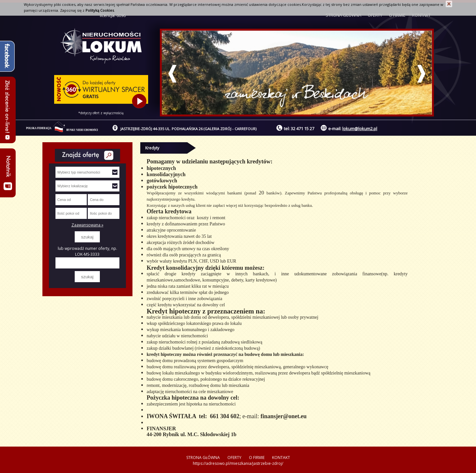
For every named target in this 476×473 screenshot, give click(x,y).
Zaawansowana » (87, 225)
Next (421, 74)
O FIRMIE (257, 458)
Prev (172, 74)
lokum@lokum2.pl (360, 129)
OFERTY (234, 458)
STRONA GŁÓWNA (203, 458)
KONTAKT (281, 458)
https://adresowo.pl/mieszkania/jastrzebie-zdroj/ (238, 463)
